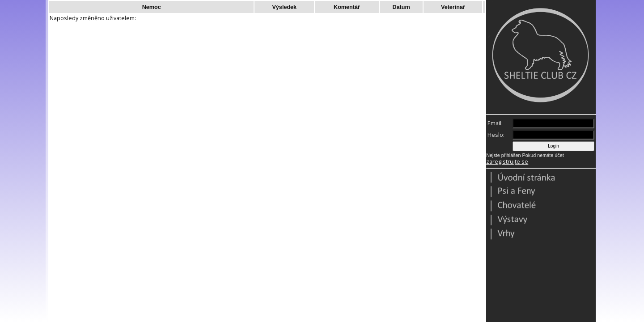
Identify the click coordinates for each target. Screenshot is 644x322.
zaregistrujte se (507, 162)
